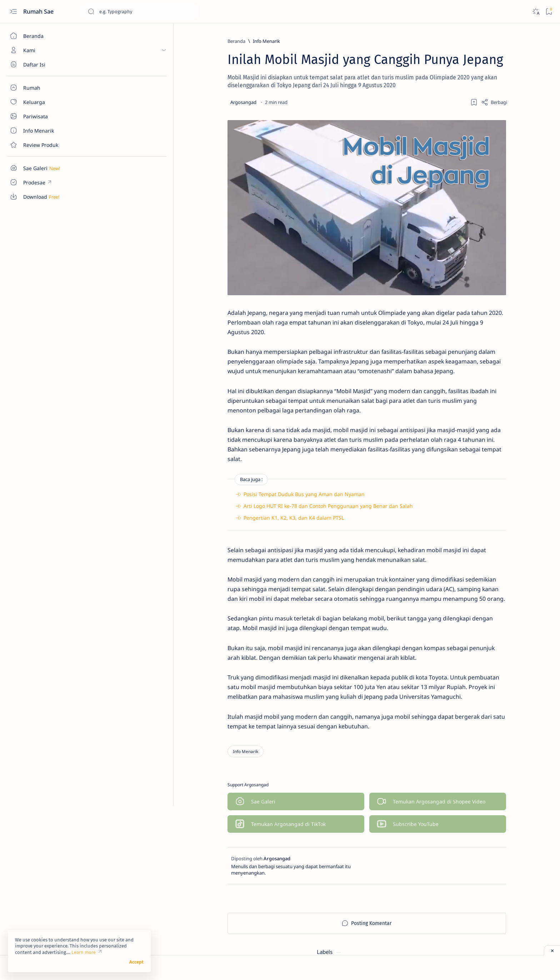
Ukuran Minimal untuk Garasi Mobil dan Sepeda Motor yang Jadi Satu (468, 409)
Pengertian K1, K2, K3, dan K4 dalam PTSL (191, 519)
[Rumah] (493, 95)
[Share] (391, 102)
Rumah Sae (39, 11)
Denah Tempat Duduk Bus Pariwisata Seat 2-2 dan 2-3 (464, 225)
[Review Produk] (442, 95)
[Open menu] (13, 12)
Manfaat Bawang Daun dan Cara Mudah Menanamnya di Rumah (471, 335)
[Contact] (41, 145)
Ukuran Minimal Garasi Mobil (467, 252)
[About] (41, 64)
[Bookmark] (549, 12)
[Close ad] (552, 950)
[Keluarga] (442, 77)
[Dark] (536, 12)
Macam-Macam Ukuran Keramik (470, 276)
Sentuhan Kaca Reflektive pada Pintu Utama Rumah (470, 303)
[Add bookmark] (371, 102)
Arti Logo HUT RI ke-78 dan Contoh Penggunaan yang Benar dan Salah (225, 508)
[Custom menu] (41, 168)
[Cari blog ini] (141, 11)
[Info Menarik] (164, 41)
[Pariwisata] (493, 77)
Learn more (84, 952)
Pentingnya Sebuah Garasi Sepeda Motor (463, 444)
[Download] (442, 59)
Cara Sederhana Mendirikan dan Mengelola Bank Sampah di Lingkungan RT (471, 370)
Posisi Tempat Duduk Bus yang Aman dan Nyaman (201, 496)
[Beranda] (41, 36)
